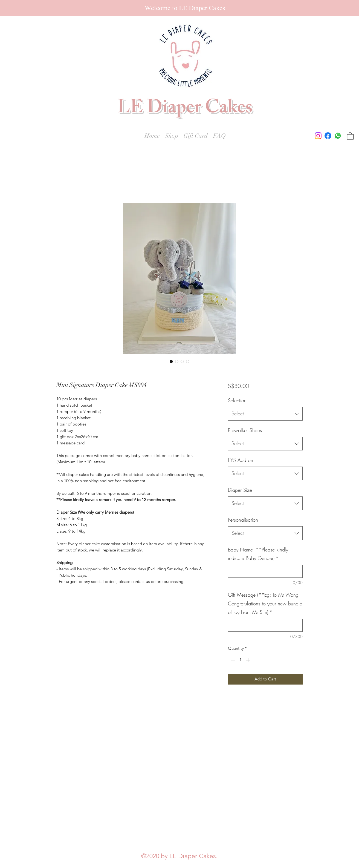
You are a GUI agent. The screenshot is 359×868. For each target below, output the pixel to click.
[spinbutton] (240, 660)
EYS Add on (241, 460)
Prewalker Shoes (245, 430)
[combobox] (265, 414)
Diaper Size (240, 490)
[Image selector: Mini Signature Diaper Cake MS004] (171, 361)
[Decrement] (232, 660)
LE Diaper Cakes (185, 109)
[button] (350, 136)
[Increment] (249, 660)
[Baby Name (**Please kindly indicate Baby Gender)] (265, 571)
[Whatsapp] (338, 136)
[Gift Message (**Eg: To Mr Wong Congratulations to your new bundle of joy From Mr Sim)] (265, 625)
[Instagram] (318, 136)
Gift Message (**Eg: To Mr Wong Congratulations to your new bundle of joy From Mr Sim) (265, 603)
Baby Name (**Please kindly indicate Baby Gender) (258, 554)
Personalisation (243, 520)
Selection (237, 400)
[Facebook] (328, 136)
